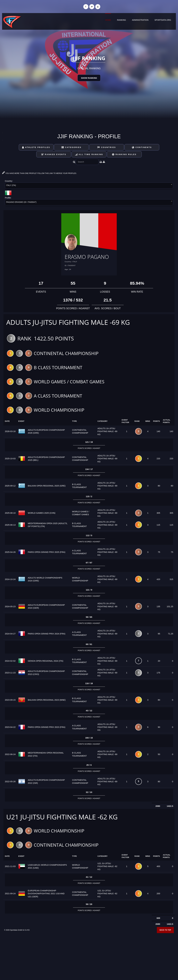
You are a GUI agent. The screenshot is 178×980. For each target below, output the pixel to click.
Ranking (122, 20)
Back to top (165, 939)
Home (108, 20)
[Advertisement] (89, 960)
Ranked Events (54, 154)
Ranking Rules (124, 154)
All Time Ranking (89, 154)
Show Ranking (89, 78)
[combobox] (89, 186)
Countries (107, 147)
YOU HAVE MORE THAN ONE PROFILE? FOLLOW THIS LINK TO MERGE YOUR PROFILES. (39, 173)
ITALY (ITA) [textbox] (11, 185)
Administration (140, 20)
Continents (142, 147)
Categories (71, 147)
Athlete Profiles (36, 147)
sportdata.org (163, 20)
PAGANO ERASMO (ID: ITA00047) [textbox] (21, 202)
